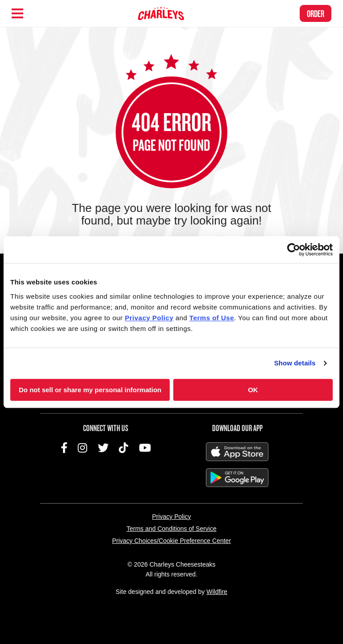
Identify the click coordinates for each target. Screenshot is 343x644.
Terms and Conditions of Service (171, 529)
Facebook (64, 448)
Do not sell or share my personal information (90, 390)
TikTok (123, 448)
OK (253, 390)
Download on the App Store (237, 452)
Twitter (103, 448)
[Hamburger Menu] (17, 13)
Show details (295, 363)
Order (316, 13)
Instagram (82, 448)
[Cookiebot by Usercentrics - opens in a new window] (294, 250)
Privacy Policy (171, 517)
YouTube (145, 448)
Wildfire (217, 592)
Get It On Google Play (237, 478)
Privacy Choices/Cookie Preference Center (171, 541)
